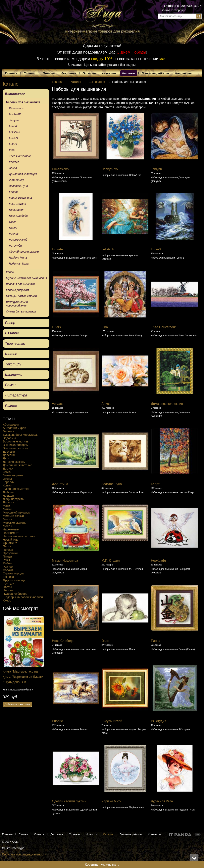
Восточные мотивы (16, 441)
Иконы (7, 479)
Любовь (8, 492)
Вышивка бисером (16, 445)
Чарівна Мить (111, 801)
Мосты (7, 526)
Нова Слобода (63, 641)
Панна (155, 641)
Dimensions (60, 169)
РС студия (158, 721)
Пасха (7, 546)
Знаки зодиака (13, 475)
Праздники (10, 553)
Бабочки (9, 431)
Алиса (106, 404)
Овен (105, 641)
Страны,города (13, 573)
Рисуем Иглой (112, 721)
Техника (8, 577)
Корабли (9, 482)
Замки (7, 472)
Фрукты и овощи (14, 580)
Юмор (7, 600)
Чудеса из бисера (15, 594)
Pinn (105, 327)
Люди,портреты (13, 499)
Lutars (56, 327)
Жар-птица (60, 484)
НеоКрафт (158, 561)
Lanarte (57, 249)
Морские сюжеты (15, 523)
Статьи (23, 834)
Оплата (39, 834)
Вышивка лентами (16, 448)
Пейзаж (8, 550)
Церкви (8, 590)
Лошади (8, 496)
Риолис (57, 721)
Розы (6, 560)
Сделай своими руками (69, 801)
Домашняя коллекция (167, 404)
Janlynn (156, 169)
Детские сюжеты (14, 462)
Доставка (57, 834)
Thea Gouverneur (163, 327)
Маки (6, 506)
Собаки (8, 570)
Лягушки (9, 502)
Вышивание (97, 82)
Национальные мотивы (19, 536)
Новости (91, 834)
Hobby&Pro (110, 169)
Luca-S (156, 249)
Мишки (8, 519)
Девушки (9, 452)
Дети (6, 458)
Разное (8, 567)
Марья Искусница (65, 561)
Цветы (7, 587)
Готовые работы (131, 834)
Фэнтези (8, 583)
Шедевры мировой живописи (23, 597)
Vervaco (58, 404)
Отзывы (74, 834)
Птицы (7, 556)
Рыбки (7, 563)
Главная (58, 82)
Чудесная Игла (162, 801)
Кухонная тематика (16, 489)
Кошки (7, 485)
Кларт (155, 484)
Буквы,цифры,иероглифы (21, 435)
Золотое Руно (112, 484)
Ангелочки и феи (14, 428)
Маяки (7, 509)
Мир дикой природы (17, 512)
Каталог (129, 73)
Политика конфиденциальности (24, 854)
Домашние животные (17, 465)
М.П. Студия (111, 561)
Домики (8, 468)
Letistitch (108, 249)
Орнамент (10, 543)
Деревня (9, 455)
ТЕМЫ (9, 419)
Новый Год (10, 539)
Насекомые (11, 529)
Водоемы (9, 438)
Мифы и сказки (13, 516)
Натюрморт (11, 533)
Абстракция (11, 424)
